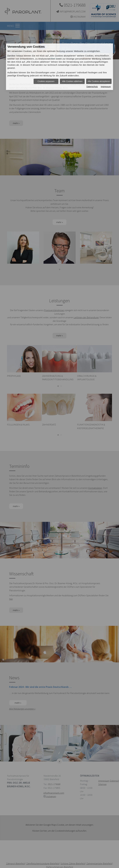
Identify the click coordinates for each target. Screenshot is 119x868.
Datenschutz (92, 87)
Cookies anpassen (46, 81)
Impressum (106, 87)
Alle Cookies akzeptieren (99, 81)
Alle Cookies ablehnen (72, 81)
